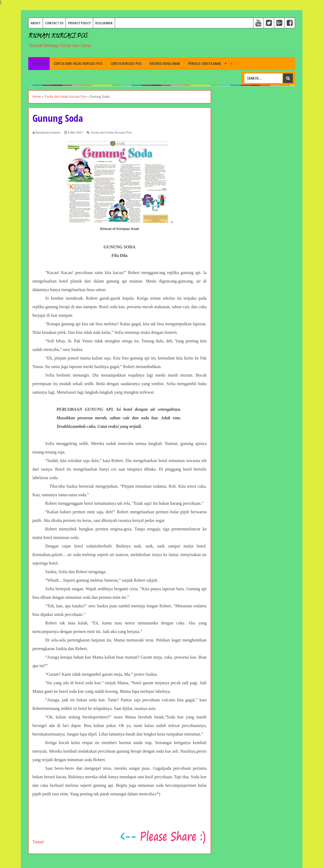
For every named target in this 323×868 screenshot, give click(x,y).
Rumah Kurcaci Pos (58, 36)
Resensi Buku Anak (165, 63)
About (36, 23)
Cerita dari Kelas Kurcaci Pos (78, 63)
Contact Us (54, 23)
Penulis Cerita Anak (204, 63)
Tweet (38, 842)
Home (39, 63)
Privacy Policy (79, 23)
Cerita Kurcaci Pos (126, 63)
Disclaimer (104, 23)
